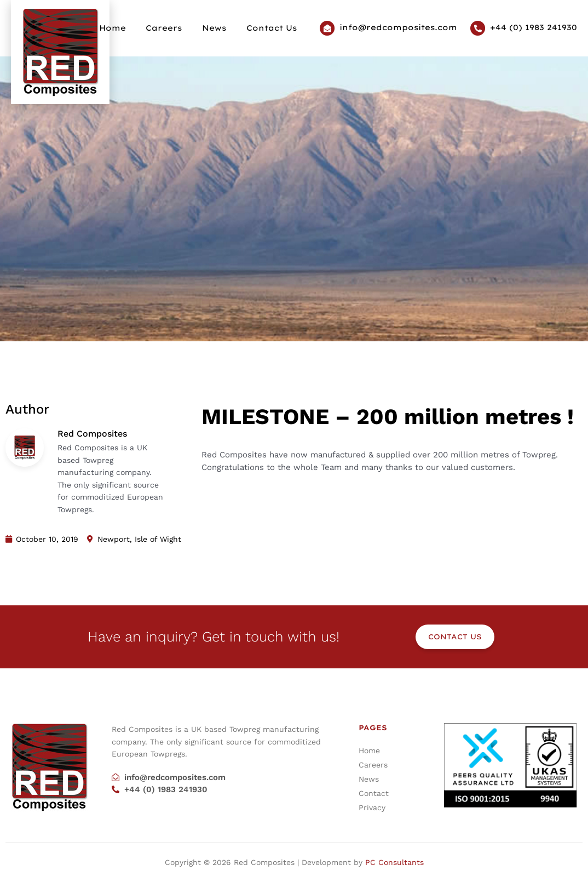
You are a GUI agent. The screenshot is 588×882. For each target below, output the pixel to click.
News (220, 28)
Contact (374, 793)
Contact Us (273, 28)
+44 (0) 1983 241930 (534, 27)
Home (125, 28)
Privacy (372, 807)
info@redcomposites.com (398, 27)
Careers (173, 28)
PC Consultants (394, 862)
